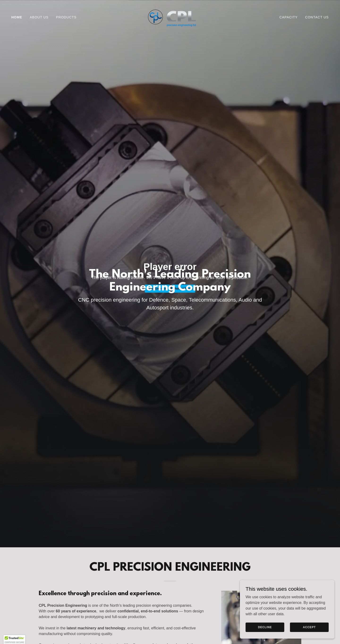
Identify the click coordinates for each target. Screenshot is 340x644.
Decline (265, 627)
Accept (309, 627)
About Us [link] (39, 17)
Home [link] (17, 17)
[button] (14, 640)
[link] (170, 17)
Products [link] (66, 17)
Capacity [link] (288, 17)
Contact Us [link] (317, 17)
